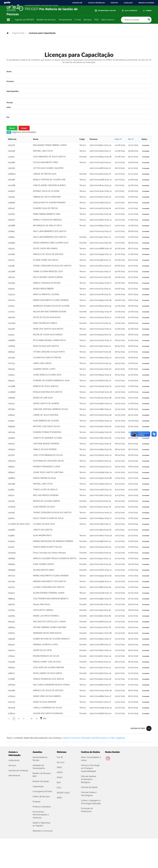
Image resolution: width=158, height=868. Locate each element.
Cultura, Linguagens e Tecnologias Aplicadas (91, 802)
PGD (96, 20)
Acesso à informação (96, 3)
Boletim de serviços (46, 20)
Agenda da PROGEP (24, 20)
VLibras (149, 11)
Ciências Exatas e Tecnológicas (89, 794)
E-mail (78, 20)
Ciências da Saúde (89, 787)
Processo (10, 81)
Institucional (14, 760)
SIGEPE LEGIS (63, 793)
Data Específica (13, 91)
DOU (59, 788)
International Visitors (107, 11)
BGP (59, 783)
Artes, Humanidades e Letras (91, 759)
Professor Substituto (42, 807)
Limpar (24, 128)
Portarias (36, 802)
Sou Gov (61, 762)
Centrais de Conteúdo (18, 771)
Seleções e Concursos (43, 831)
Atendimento (14, 776)
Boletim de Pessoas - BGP (42, 775)
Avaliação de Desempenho (39, 767)
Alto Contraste (131, 11)
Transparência (65, 20)
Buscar (12, 128)
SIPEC (59, 798)
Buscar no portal (132, 20)
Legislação (128, 3)
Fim (8, 117)
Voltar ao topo (138, 728)
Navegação (8, 20)
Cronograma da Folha (42, 791)
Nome (9, 72)
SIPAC (59, 767)
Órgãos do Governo (146, 3)
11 (31, 719)
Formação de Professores (87, 810)
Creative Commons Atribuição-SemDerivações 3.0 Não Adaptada (93, 738)
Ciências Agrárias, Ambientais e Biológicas (89, 779)
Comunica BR (77, 3)
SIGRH (60, 772)
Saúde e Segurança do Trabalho (41, 824)
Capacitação (38, 786)
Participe (114, 3)
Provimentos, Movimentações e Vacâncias (41, 815)
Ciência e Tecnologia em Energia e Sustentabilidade (90, 768)
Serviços (88, 20)
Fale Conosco (108, 20)
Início (9, 107)
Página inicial (18, 33)
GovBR (7, 3)
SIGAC (60, 777)
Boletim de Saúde (41, 781)
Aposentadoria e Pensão (40, 759)
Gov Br (60, 757)
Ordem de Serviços (41, 797)
